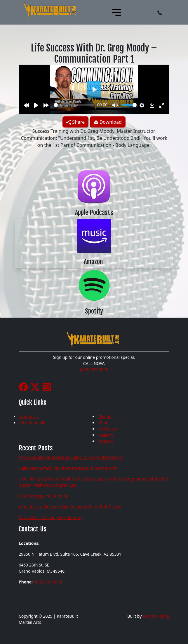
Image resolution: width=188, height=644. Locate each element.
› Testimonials (32, 423)
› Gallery (105, 435)
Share (75, 122)
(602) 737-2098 (94, 370)
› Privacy (106, 441)
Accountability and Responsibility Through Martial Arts (71, 457)
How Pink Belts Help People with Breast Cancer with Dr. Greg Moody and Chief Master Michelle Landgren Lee (93, 482)
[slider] (74, 105)
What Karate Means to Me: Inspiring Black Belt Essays (70, 507)
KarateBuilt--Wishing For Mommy (51, 518)
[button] (160, 12)
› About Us (29, 417)
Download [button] (108, 122)
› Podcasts (107, 429)
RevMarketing (156, 616)
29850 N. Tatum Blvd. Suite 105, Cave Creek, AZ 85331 (70, 554)
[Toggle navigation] (116, 12)
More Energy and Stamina (43, 496)
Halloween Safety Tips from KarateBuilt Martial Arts (68, 468)
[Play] (36, 105)
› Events (105, 417)
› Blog (103, 423)
